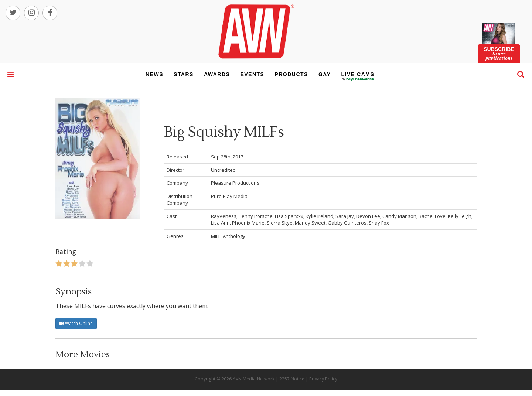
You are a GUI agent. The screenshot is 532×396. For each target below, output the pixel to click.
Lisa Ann (220, 223)
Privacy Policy (323, 379)
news (154, 74)
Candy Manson (399, 216)
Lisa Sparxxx (289, 216)
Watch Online (76, 323)
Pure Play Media (229, 196)
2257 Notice (292, 379)
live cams (358, 79)
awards (217, 74)
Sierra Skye (280, 223)
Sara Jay (345, 216)
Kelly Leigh (460, 216)
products (291, 74)
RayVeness (224, 216)
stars (184, 74)
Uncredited (223, 170)
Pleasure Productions (235, 183)
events (252, 74)
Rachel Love (432, 216)
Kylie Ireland (319, 216)
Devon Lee (368, 216)
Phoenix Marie (248, 223)
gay (325, 74)
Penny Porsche (256, 216)
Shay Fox (379, 223)
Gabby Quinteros (347, 223)
